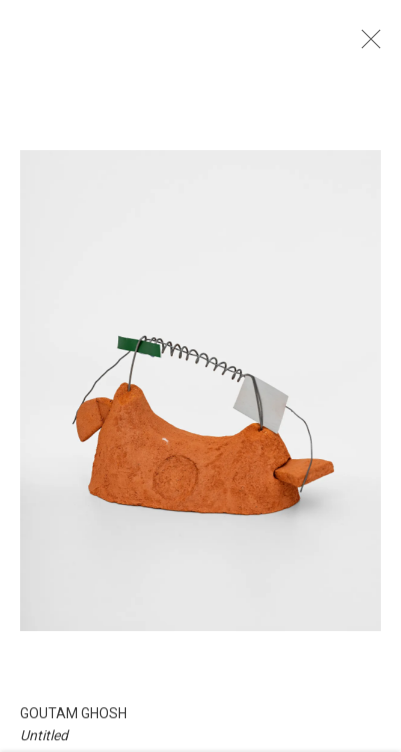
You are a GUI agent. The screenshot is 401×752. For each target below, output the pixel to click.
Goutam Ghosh (73, 725)
